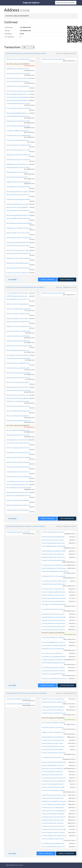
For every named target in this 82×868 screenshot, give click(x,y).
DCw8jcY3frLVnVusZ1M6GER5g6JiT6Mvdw (18, 402)
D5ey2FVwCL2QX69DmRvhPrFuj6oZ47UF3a (53, 826)
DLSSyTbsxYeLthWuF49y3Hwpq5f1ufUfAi (17, 485)
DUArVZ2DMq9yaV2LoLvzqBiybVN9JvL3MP (18, 368)
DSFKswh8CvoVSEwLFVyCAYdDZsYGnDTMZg (18, 391)
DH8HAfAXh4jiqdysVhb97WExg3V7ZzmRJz (18, 69)
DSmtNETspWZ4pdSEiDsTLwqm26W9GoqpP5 (19, 477)
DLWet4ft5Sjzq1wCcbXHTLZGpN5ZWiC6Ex (53, 649)
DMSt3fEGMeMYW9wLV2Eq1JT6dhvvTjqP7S (53, 557)
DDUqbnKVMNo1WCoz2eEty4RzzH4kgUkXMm (54, 646)
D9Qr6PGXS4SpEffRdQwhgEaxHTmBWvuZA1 (54, 663)
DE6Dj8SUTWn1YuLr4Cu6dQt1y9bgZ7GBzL (53, 699)
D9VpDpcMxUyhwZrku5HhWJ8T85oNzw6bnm (19, 254)
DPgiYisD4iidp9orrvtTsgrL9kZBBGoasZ (52, 653)
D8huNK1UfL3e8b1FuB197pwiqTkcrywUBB (53, 787)
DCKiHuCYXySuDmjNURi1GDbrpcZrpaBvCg (53, 630)
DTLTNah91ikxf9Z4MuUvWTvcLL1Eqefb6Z (18, 82)
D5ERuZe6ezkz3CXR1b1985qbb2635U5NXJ (18, 304)
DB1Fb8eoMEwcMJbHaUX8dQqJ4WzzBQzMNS (19, 223)
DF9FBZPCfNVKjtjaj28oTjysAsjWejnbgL (17, 296)
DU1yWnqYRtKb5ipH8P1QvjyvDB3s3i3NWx (17, 97)
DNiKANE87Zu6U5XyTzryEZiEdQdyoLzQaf (17, 164)
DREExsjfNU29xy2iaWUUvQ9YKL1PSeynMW (18, 168)
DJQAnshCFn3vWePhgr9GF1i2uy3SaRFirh (53, 823)
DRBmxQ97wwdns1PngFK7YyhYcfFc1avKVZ (18, 268)
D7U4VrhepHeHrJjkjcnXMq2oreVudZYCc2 (53, 790)
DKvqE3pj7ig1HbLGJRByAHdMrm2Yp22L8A (18, 121)
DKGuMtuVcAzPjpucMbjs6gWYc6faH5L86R (18, 462)
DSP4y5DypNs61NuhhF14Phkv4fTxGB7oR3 (18, 440)
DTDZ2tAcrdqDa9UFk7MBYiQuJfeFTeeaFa (53, 532)
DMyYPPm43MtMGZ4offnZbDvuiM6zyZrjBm (18, 219)
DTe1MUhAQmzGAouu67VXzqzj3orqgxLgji (18, 246)
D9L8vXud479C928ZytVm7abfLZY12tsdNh (17, 319)
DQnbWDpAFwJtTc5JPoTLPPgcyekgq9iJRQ (54, 576)
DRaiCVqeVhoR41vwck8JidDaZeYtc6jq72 (53, 540)
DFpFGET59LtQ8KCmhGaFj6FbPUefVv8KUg (53, 668)
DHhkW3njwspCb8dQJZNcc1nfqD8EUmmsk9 (19, 238)
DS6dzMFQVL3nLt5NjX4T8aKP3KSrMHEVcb (18, 263)
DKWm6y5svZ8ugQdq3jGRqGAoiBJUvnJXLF (18, 378)
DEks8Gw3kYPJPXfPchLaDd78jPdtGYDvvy (53, 554)
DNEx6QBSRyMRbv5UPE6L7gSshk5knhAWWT (54, 617)
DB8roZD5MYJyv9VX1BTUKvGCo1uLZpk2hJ (53, 614)
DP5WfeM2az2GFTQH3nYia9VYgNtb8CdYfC (18, 86)
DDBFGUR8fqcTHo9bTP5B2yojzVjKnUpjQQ (18, 453)
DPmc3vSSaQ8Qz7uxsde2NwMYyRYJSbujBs (18, 126)
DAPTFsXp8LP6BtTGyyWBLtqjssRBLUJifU (17, 94)
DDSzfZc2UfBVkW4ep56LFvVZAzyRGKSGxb (18, 211)
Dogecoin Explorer (31, 3)
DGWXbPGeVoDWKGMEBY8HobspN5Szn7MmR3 (55, 571)
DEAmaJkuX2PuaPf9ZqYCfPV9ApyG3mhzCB (54, 762)
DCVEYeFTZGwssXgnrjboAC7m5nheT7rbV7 (18, 448)
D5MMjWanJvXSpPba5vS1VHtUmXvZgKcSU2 (18, 182)
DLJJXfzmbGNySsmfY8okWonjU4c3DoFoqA (18, 108)
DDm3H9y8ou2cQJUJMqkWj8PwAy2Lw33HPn (54, 657)
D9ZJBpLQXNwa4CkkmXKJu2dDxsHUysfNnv (18, 359)
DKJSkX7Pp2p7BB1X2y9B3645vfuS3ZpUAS (53, 747)
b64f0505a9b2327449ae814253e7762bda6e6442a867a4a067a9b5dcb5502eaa (26, 54)
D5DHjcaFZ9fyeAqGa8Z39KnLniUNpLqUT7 (53, 766)
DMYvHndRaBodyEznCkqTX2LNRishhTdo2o (18, 195)
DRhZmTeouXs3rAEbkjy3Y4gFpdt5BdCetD (18, 416)
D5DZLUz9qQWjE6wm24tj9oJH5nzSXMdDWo (54, 546)
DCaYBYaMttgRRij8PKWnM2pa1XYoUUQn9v (18, 104)
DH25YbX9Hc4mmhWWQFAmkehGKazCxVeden (54, 679)
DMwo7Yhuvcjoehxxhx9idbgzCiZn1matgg (18, 250)
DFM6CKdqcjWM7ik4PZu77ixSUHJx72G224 (53, 595)
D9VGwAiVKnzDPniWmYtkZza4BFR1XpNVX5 (53, 817)
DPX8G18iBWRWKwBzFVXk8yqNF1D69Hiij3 (18, 116)
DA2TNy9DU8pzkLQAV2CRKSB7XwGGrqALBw (54, 598)
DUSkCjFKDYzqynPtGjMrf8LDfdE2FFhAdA (17, 243)
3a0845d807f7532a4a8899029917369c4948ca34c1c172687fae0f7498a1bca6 (26, 526)
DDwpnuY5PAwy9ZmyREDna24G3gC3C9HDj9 (18, 411)
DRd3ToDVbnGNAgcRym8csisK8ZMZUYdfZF (54, 702)
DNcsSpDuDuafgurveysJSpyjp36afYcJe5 (17, 395)
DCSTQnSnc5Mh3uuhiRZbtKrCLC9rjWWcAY (53, 723)
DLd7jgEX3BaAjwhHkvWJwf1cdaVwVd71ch (18, 472)
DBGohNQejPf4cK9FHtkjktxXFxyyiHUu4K (17, 177)
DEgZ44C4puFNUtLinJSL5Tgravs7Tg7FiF (17, 172)
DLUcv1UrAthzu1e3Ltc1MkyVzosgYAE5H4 (17, 355)
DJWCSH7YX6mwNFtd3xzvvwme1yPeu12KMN (54, 795)
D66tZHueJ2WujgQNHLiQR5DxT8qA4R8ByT (18, 501)
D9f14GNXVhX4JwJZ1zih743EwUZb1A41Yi (53, 808)
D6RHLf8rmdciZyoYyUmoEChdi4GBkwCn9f (53, 601)
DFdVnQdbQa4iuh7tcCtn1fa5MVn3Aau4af (17, 140)
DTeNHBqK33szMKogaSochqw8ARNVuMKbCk (19, 136)
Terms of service (19, 865)
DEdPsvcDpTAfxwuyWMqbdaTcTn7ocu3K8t (18, 150)
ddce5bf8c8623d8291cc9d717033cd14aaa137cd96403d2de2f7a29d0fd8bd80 (26, 693)
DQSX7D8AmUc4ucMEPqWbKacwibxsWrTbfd (54, 605)
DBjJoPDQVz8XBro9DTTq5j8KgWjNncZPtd (18, 430)
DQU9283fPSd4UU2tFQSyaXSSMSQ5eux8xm (53, 584)
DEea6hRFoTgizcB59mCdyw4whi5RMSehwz (18, 443)
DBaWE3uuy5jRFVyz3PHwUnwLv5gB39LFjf (17, 398)
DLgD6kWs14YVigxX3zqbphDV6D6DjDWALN (18, 336)
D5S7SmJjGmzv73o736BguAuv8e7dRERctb (18, 382)
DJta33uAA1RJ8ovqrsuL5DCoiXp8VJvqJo (53, 758)
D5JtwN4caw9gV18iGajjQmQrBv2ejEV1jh (52, 660)
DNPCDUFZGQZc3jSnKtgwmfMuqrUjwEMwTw (19, 373)
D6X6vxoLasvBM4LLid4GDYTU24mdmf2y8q (18, 233)
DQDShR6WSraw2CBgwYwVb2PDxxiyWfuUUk (54, 778)
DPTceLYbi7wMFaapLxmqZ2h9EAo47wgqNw (54, 805)
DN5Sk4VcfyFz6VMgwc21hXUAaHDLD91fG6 (18, 322)
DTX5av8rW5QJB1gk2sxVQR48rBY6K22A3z (53, 844)
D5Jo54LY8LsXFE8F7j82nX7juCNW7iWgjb (17, 293)
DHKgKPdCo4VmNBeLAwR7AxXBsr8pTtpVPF (54, 560)
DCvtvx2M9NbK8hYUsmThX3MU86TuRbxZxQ (18, 187)
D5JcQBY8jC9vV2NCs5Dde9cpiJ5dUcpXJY (53, 609)
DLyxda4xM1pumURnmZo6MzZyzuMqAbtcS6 (18, 258)
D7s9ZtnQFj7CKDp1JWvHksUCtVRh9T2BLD (53, 740)
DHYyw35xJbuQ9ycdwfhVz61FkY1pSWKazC (53, 671)
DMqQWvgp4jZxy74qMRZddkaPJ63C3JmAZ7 (18, 155)
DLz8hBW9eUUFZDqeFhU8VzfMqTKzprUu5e (54, 713)
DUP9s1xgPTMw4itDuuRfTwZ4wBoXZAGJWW (19, 145)
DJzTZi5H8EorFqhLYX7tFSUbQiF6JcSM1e (18, 482)
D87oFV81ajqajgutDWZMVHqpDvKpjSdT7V (18, 215)
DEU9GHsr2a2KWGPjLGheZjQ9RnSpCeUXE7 (18, 314)
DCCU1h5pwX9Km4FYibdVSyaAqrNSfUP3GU (54, 624)
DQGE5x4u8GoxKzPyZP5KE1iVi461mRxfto (17, 493)
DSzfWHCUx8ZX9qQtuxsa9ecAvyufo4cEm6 (53, 543)
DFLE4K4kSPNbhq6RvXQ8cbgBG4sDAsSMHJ (18, 200)
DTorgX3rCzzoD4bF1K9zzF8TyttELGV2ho (52, 565)
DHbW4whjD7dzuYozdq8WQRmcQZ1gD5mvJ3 (19, 228)
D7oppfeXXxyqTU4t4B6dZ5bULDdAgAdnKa (53, 638)
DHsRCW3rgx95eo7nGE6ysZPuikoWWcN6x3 (18, 160)
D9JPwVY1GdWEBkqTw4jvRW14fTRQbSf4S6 (53, 592)
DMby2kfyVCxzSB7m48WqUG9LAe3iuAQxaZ (53, 674)
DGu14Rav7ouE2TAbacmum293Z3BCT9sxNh (18, 331)
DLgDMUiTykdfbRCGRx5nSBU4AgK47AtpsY (18, 510)
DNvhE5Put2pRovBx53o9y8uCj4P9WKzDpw (18, 100)
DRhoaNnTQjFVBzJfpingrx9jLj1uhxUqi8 (52, 743)
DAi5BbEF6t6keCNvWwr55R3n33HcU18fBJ (53, 820)
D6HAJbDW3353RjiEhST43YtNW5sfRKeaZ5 (53, 737)
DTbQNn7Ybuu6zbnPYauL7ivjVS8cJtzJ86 (18, 273)
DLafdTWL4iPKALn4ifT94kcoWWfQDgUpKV (53, 627)
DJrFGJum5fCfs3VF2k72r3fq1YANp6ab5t (52, 710)
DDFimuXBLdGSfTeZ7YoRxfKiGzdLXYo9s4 (53, 589)
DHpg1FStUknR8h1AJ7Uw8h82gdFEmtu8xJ (18, 363)
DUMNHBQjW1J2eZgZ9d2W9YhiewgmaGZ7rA (54, 801)
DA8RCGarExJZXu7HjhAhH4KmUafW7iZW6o (53, 59)
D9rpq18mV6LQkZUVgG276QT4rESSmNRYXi (54, 620)
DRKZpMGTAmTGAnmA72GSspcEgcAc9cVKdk (19, 346)
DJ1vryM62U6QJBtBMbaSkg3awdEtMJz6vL (18, 131)
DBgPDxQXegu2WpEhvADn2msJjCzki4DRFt (18, 74)
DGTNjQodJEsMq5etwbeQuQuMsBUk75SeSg (54, 836)
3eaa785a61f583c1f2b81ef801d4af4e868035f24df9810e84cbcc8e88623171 (26, 287)
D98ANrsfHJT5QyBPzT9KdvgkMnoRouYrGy (53, 732)
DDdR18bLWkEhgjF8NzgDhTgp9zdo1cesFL (18, 351)
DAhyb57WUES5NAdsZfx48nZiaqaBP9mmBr (18, 505)
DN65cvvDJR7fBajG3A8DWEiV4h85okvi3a (17, 113)
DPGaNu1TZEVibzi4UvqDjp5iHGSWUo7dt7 (53, 784)
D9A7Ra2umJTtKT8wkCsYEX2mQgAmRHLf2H (19, 309)
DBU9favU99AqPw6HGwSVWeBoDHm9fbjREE (54, 551)
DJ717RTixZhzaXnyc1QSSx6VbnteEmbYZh (18, 91)
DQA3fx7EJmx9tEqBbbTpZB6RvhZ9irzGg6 (53, 839)
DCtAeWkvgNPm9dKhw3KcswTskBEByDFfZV (54, 781)
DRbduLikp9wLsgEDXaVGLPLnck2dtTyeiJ (18, 192)
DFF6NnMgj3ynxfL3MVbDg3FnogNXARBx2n (53, 707)
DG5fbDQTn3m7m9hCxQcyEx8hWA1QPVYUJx (19, 327)
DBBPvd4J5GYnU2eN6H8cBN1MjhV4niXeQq (18, 496)
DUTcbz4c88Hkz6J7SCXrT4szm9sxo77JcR (18, 299)
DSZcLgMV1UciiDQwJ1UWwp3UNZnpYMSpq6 (54, 581)
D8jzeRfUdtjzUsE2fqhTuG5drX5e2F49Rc (52, 775)
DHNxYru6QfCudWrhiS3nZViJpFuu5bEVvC (18, 204)
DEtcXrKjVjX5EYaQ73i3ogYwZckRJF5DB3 (17, 387)
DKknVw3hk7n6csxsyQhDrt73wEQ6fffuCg (53, 769)
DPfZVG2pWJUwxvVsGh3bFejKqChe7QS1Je (18, 406)
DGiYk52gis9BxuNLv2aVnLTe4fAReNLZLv (52, 772)
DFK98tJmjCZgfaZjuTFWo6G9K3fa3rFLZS (53, 798)
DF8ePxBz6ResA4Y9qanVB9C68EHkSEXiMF (53, 537)
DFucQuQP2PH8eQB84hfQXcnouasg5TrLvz (53, 642)
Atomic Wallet (10, 865)
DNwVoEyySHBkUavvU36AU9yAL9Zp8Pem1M (18, 421)
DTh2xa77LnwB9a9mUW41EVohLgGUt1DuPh (54, 753)
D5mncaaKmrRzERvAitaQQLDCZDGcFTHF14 (53, 847)
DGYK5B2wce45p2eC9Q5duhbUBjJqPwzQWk (54, 829)
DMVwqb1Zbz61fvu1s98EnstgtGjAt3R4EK (17, 208)
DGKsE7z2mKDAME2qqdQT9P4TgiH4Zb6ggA (54, 568)
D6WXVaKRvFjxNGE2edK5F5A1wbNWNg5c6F (18, 341)
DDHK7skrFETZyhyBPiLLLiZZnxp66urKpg (53, 728)
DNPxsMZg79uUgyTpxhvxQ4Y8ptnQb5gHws (18, 59)
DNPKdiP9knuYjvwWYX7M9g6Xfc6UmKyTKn (18, 467)
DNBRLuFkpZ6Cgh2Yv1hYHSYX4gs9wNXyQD (54, 811)
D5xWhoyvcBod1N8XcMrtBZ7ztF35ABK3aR (53, 814)
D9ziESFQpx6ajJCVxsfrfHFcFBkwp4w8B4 (52, 750)
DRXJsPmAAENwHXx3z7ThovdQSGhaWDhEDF (19, 488)
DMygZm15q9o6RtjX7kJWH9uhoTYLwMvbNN (18, 458)
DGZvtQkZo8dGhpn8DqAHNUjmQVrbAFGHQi (18, 532)
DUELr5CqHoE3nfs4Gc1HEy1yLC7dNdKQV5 (18, 78)
